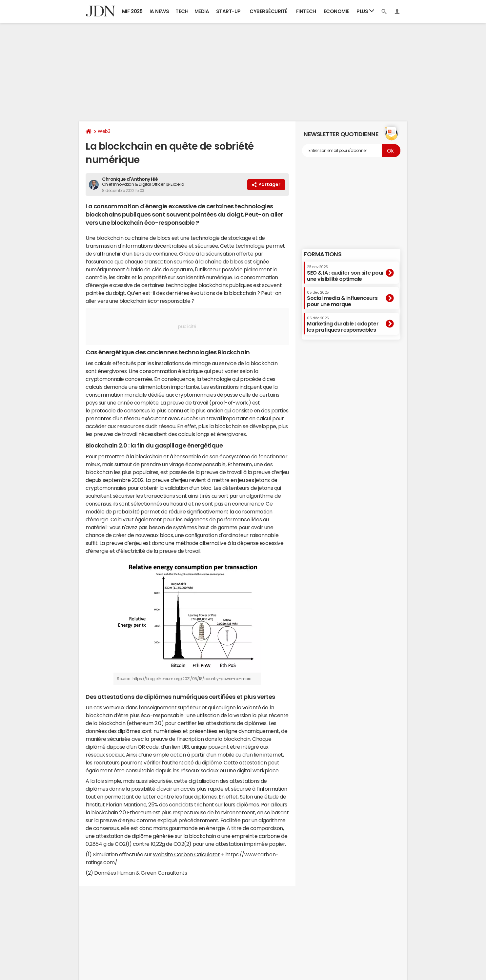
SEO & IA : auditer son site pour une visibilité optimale (345, 273)
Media (202, 11)
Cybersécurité (269, 11)
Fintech (306, 11)
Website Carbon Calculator (186, 854)
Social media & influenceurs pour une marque (342, 299)
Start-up (228, 11)
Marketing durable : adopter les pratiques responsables (343, 324)
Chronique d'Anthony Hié (130, 179)
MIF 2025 (132, 11)
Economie (336, 11)
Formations (323, 254)
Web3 (104, 131)
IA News (159, 11)
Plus (365, 11)
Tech (182, 11)
